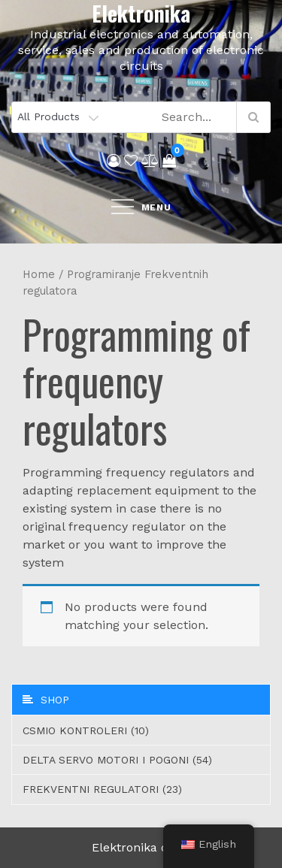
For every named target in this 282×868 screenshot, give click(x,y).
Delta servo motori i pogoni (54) (117, 760)
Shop (46, 700)
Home (39, 274)
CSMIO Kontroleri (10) (86, 730)
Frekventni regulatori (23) (102, 789)
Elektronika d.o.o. (141, 847)
